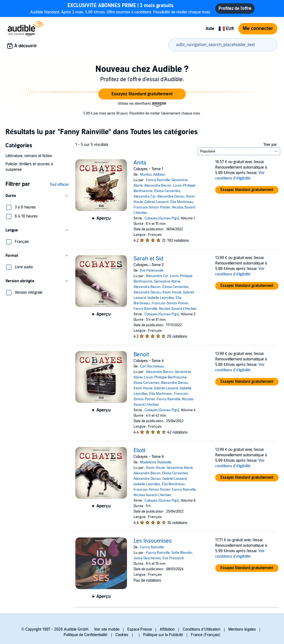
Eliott (140, 451)
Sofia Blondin (182, 553)
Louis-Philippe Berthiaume (165, 377)
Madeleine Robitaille (156, 462)
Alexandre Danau (171, 196)
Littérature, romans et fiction (29, 156)
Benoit (141, 355)
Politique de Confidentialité (86, 635)
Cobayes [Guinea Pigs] (162, 218)
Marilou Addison (153, 175)
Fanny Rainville (158, 180)
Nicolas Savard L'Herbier (178, 309)
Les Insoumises (153, 541)
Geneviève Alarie (167, 281)
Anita (140, 163)
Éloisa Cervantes (167, 191)
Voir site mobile (107, 629)
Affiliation (167, 629)
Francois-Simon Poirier (152, 207)
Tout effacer (59, 185)
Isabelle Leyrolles (161, 298)
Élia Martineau (182, 202)
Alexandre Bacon (158, 186)
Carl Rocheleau (152, 366)
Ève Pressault (173, 558)
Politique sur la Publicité (163, 635)
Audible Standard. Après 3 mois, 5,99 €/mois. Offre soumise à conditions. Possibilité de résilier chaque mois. (121, 8)
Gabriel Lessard (156, 202)
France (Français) (206, 635)
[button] (142, 94)
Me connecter (258, 29)
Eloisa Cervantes (146, 383)
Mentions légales (242, 629)
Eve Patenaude (152, 270)
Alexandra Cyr (145, 196)
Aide (210, 29)
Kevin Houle (172, 292)
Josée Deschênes (147, 558)
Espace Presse (140, 629)
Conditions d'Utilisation (202, 629)
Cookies (122, 635)
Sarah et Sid (148, 259)
